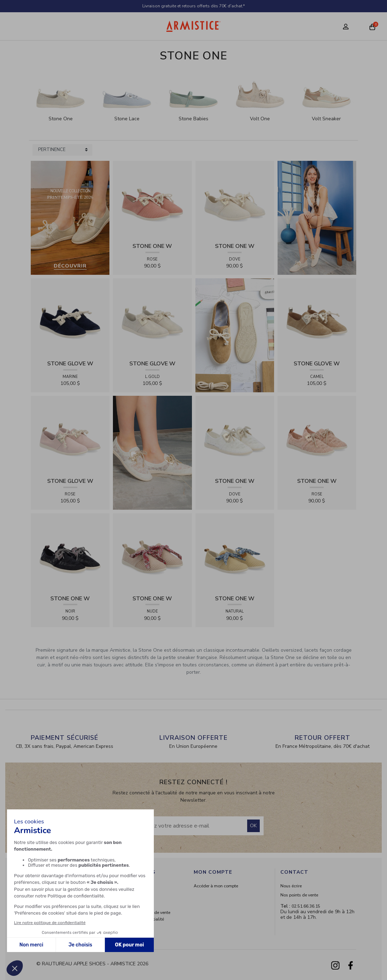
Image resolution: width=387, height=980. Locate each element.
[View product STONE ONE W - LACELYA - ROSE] (317, 435)
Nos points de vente (299, 895)
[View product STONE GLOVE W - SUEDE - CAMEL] (317, 317)
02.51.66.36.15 (306, 906)
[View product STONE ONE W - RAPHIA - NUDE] (152, 552)
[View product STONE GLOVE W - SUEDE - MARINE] (70, 317)
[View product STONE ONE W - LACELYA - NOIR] (70, 552)
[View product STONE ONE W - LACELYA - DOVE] (235, 435)
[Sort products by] (62, 150)
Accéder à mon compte (216, 886)
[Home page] (193, 26)
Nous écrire (291, 886)
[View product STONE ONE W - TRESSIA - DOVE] (235, 200)
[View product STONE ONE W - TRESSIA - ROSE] (152, 200)
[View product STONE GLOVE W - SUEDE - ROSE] (70, 435)
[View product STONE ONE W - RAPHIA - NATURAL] (235, 552)
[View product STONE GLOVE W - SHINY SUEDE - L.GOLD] (152, 317)
